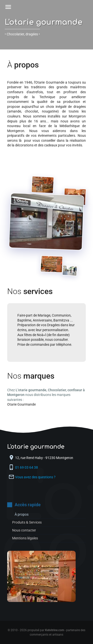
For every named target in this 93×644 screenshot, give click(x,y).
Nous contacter (24, 530)
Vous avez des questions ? (35, 477)
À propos (22, 514)
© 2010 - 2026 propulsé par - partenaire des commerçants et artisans (46, 632)
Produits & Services (27, 522)
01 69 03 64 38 (27, 467)
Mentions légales (25, 538)
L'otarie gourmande (44, 22)
